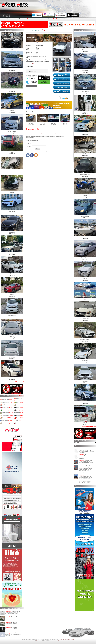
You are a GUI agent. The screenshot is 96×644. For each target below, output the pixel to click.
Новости (9, 19)
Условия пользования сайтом (67, 640)
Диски (20, 410)
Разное (6, 423)
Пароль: (29, 146)
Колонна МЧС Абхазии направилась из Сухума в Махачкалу (87, 451)
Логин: (30, 144)
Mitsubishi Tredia (16, 618)
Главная (3, 19)
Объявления (21, 19)
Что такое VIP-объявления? (17, 382)
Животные (7, 418)
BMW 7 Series (16, 629)
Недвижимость (8, 413)
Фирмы (19, 423)
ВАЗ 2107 (31, 119)
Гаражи (20, 413)
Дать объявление (57, 19)
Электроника (7, 410)
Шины (20, 408)
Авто (15, 19)
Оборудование (8, 415)
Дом (19, 420)
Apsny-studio (58, 641)
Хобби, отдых (7, 405)
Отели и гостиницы (31, 19)
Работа (20, 415)
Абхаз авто (39, 641)
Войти (74, 19)
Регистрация (67, 19)
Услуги (20, 405)
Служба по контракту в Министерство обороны (11, 614)
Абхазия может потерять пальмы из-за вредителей (85, 457)
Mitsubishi (15, 623)
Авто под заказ (7, 399)
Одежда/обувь (7, 408)
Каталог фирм (42, 19)
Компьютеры (7, 420)
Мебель (20, 418)
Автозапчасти (7, 402)
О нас (49, 19)
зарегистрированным (58, 136)
